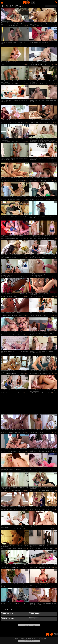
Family (19, 103)
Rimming (24, 103)
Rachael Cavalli (5, 277)
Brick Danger (38, 393)
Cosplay (21, 238)
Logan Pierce (4, 315)
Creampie (13, 200)
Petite (39, 26)
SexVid (27, 26)
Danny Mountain (33, 219)
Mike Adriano (42, 180)
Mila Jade (4, 432)
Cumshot (17, 180)
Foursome (17, 606)
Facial (45, 84)
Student (46, 122)
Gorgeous (11, 510)
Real (13, 84)
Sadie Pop (32, 393)
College (17, 142)
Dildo (40, 103)
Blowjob (43, 26)
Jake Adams (33, 354)
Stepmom (22, 180)
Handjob (39, 64)
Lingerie (42, 200)
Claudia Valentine (34, 452)
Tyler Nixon (4, 122)
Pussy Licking (33, 64)
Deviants (26, 64)
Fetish (18, 26)
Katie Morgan (12, 277)
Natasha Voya (33, 567)
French (48, 180)
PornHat (55, 84)
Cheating (20, 122)
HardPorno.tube (25, 45)
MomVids (55, 64)
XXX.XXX (43, 619)
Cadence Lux (33, 490)
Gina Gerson (33, 122)
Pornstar (48, 26)
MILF (20, 452)
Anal (38, 45)
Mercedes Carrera (34, 180)
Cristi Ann (4, 567)
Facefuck (13, 45)
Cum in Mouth (39, 606)
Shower (20, 315)
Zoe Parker (32, 84)
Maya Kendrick (40, 354)
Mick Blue (4, 26)
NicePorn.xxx (43, 614)
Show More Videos (29, 625)
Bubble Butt (19, 45)
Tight (43, 258)
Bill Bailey (4, 548)
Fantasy (46, 45)
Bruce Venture (5, 510)
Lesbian (39, 142)
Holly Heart (38, 529)
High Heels (19, 219)
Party (42, 45)
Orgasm (32, 103)
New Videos (48, 6)
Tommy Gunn (4, 219)
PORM (29, 2)
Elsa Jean (4, 142)
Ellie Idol (3, 64)
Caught (37, 84)
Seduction (14, 103)
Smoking (43, 567)
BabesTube (54, 103)
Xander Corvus (33, 45)
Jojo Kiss (32, 200)
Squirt (41, 84)
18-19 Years (45, 142)
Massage (8, 84)
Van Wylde (4, 238)
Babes (13, 142)
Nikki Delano (4, 529)
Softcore (16, 471)
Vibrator (36, 103)
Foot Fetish (9, 26)
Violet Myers (4, 258)
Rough (17, 354)
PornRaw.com (15, 614)
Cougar (49, 373)
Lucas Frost (32, 238)
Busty (49, 219)
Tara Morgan (4, 373)
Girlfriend (38, 122)
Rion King (3, 45)
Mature (45, 219)
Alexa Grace (32, 373)
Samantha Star (5, 180)
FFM (10, 219)
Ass (43, 122)
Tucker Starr (4, 335)
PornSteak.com (15, 619)
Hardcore (15, 452)
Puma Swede (42, 452)
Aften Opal (4, 103)
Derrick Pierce (33, 26)
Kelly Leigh (32, 529)
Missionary (15, 122)
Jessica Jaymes (11, 238)
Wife (14, 26)
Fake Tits (44, 64)
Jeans (8, 45)
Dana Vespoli (11, 606)
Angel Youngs (33, 142)
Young (50, 354)
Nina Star (11, 180)
